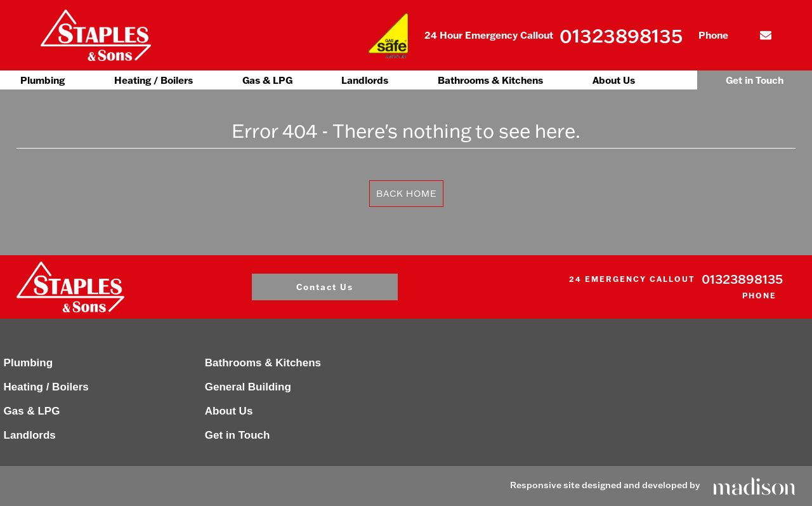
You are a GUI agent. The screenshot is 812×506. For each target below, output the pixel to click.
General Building (248, 387)
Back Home (406, 193)
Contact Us (325, 287)
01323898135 (621, 36)
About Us (614, 80)
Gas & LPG (267, 80)
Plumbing (43, 80)
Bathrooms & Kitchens (490, 80)
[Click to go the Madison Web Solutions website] (754, 485)
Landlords (365, 80)
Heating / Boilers (154, 80)
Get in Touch (755, 80)
